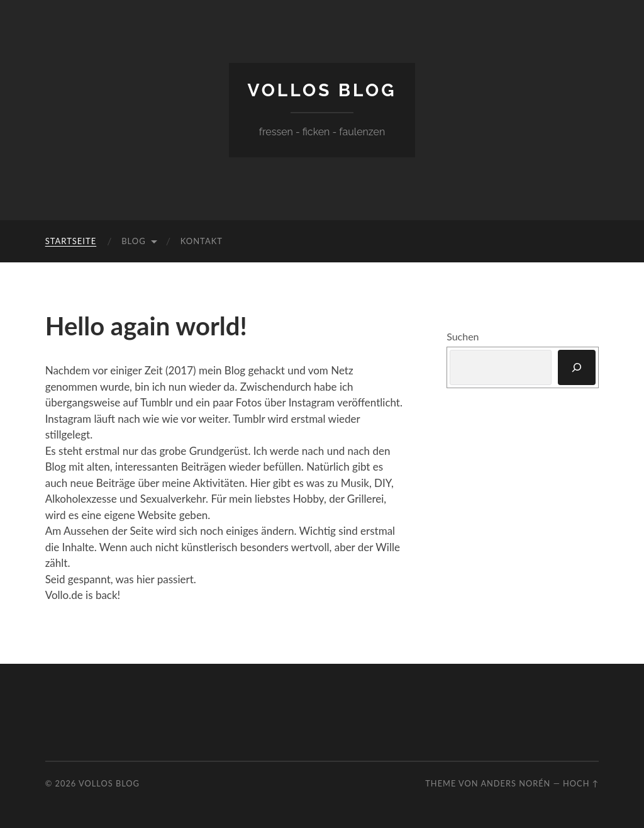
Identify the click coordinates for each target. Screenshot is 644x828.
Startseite (71, 241)
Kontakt (202, 241)
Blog (134, 241)
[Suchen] (577, 367)
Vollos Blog (322, 90)
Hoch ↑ (581, 783)
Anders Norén (515, 783)
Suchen (463, 336)
